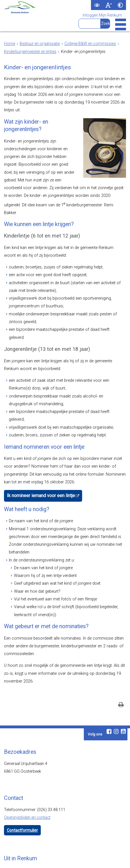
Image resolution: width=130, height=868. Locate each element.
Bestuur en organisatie (40, 44)
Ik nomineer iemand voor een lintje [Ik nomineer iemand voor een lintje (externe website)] (38, 460)
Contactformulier (22, 788)
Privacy (76, 858)
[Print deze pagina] (121, 664)
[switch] (97, 5)
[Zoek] (105, 24)
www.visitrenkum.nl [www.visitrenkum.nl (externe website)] (40, 836)
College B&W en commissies (90, 44)
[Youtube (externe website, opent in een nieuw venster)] (123, 690)
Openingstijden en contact (27, 776)
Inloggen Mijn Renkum (102, 15)
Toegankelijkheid (51, 858)
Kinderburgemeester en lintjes (30, 52)
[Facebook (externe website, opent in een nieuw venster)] (109, 690)
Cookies (94, 858)
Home (10, 44)
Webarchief (22, 858)
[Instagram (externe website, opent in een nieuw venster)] (116, 690)
